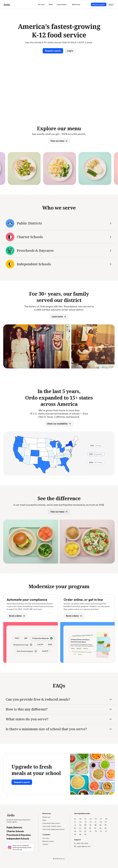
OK (106, 828)
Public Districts (14, 828)
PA (80, 831)
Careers (45, 844)
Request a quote (48, 841)
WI (86, 834)
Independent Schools (18, 839)
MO (101, 825)
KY (106, 822)
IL (96, 822)
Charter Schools (15, 831)
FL (75, 822)
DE (106, 819)
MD (85, 825)
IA (86, 822)
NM (85, 828)
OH (100, 828)
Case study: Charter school (52, 826)
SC (90, 831)
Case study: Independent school (53, 829)
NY (95, 828)
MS (106, 825)
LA (75, 825)
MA (80, 825)
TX (101, 831)
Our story (41, 5)
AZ (85, 819)
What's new (76, 5)
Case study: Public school (51, 823)
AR (80, 819)
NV (90, 828)
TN (96, 831)
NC (75, 828)
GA (80, 822)
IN (101, 822)
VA (75, 834)
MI (91, 825)
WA (80, 834)
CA (91, 819)
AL (75, 819)
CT (101, 819)
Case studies (62, 5)
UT (106, 831)
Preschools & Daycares (19, 835)
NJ (80, 828)
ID (91, 822)
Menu (51, 5)
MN (95, 825)
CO (96, 819)
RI (85, 831)
